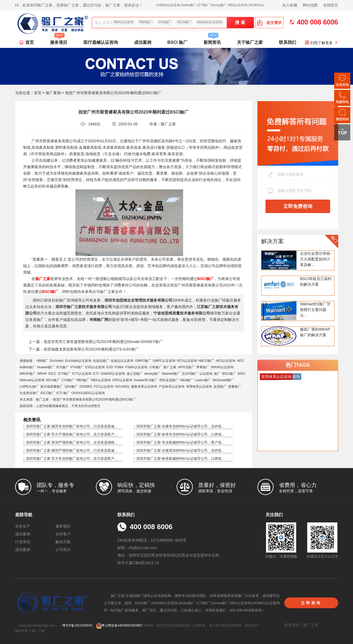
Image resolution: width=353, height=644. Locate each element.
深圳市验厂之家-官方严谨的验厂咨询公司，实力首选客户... (72, 434)
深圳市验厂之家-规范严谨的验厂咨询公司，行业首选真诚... (72, 450)
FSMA (119, 367)
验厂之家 (170, 367)
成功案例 (143, 42)
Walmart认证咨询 (209, 22)
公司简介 (63, 550)
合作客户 (63, 534)
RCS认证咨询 (187, 361)
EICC (53, 374)
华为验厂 (62, 367)
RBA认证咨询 (123, 22)
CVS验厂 (165, 22)
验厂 (217, 374)
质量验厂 (235, 387)
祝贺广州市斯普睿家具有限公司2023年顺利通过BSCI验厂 (94, 399)
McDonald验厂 (223, 380)
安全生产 (23, 526)
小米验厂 (155, 367)
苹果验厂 (203, 367)
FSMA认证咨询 (136, 367)
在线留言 (331, 5)
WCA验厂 (184, 22)
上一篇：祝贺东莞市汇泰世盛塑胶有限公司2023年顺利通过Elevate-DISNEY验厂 (96, 342)
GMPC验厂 (143, 361)
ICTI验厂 (64, 374)
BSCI (242, 374)
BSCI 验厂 (178, 42)
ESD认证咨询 (95, 367)
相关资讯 (32, 420)
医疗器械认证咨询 (101, 42)
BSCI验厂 (229, 374)
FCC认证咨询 (104, 387)
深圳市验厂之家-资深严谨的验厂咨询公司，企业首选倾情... (72, 442)
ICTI (96, 374)
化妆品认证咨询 (122, 361)
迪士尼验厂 (135, 374)
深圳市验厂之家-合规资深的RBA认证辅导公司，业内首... (180, 450)
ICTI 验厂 (63, 393)
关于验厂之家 (250, 42)
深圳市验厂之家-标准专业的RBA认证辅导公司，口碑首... (180, 434)
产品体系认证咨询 (172, 387)
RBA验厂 (146, 22)
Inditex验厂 (28, 367)
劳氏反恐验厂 (169, 380)
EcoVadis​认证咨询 (78, 361)
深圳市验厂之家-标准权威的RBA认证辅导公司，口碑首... (180, 459)
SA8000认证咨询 (113, 374)
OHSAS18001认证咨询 (88, 393)
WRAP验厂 (28, 374)
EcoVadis (57, 361)
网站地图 (310, 5)
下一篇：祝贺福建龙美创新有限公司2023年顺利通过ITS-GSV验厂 (84, 349)
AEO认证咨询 (226, 361)
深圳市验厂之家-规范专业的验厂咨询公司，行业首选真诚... (72, 426)
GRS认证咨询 (122, 380)
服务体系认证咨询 (144, 387)
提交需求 (269, 23)
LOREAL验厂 (29, 387)
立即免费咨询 (298, 206)
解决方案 (272, 241)
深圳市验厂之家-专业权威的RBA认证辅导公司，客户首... (180, 442)
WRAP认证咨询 (222, 367)
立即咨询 (311, 603)
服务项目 (59, 41)
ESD (110, 367)
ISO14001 (122, 387)
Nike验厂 (187, 380)
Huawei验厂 (46, 367)
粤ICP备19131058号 (77, 625)
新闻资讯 (212, 41)
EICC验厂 (48, 393)
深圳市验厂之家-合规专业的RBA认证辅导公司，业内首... (180, 426)
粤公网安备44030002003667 (119, 625)
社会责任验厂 (29, 393)
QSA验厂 (71, 387)
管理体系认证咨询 (199, 387)
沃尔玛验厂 (190, 374)
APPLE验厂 (186, 367)
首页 (30, 42)
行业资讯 (23, 542)
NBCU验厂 (206, 361)
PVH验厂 (77, 367)
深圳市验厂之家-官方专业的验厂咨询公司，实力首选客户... (72, 459)
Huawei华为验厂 (146, 380)
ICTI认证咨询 (82, 374)
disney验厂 (152, 374)
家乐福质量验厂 (52, 387)
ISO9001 (86, 387)
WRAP (42, 374)
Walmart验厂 (171, 374)
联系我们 (288, 42)
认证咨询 (206, 374)
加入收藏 (290, 5)
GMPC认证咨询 (164, 361)
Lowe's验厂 (203, 380)
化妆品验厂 (101, 361)
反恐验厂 (220, 387)
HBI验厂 (43, 361)
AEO (240, 361)
